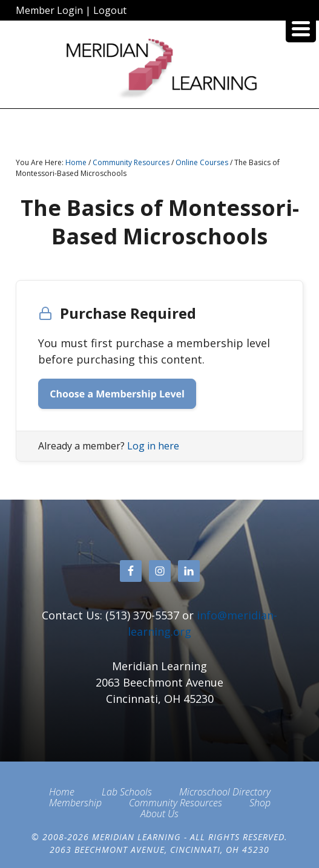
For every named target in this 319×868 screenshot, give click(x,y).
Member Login (49, 10)
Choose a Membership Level (117, 394)
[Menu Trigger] (301, 27)
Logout (110, 10)
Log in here (153, 446)
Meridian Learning (159, 69)
